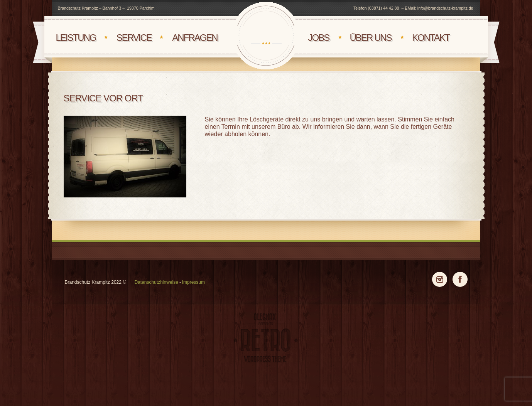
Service (134, 38)
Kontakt (431, 38)
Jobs (319, 38)
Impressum (193, 282)
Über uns (371, 38)
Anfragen (195, 38)
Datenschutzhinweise (156, 282)
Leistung (76, 38)
